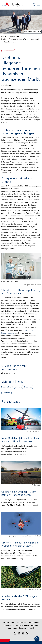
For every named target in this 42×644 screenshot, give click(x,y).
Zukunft (19, 387)
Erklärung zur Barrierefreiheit (16, 626)
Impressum (12, 628)
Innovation (7, 387)
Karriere (23, 628)
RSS (13, 623)
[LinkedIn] (19, 633)
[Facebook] (15, 633)
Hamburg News (14, 37)
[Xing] (27, 633)
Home (4, 37)
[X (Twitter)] (23, 633)
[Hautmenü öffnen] (39, 5)
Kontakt (35, 626)
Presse (6, 623)
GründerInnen (8, 51)
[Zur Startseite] (13, 5)
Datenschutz (34, 623)
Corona (29, 387)
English (31, 628)
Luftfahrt (6, 393)
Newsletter (21, 623)
